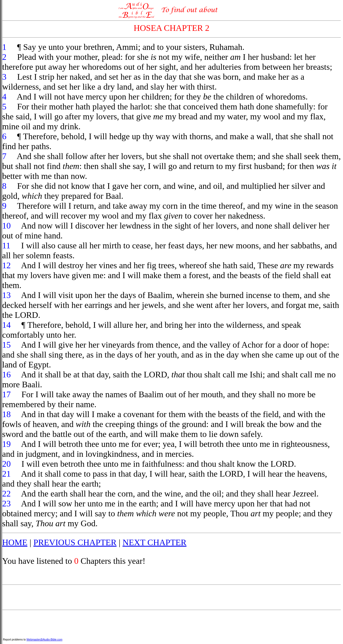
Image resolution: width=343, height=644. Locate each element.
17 (6, 394)
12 (6, 265)
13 (6, 295)
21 (6, 474)
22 (6, 494)
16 (6, 374)
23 (6, 503)
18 (6, 414)
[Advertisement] (171, 597)
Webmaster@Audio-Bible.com (44, 640)
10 (6, 226)
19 (6, 444)
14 (6, 325)
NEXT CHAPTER (154, 542)
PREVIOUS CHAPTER (75, 542)
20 (6, 464)
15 (6, 345)
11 (6, 245)
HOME (15, 542)
